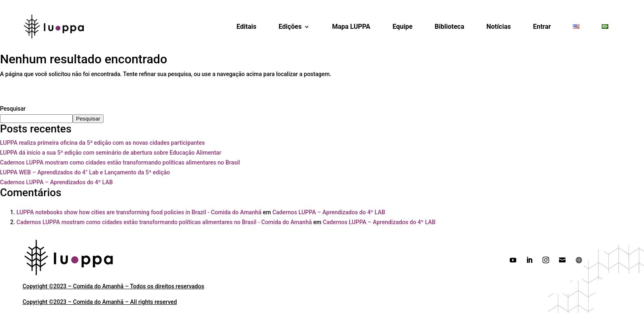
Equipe (403, 27)
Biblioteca (449, 27)
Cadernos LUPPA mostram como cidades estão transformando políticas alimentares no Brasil (120, 162)
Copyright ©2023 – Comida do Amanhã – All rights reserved (100, 302)
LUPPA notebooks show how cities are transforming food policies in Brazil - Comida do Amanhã (139, 212)
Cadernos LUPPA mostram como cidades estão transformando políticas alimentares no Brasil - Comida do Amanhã (164, 222)
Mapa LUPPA (351, 27)
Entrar (542, 27)
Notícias (498, 27)
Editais (247, 27)
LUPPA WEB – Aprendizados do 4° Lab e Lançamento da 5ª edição (85, 172)
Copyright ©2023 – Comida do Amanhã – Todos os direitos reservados (113, 286)
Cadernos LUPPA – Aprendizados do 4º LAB (56, 182)
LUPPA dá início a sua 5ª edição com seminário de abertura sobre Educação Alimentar (111, 153)
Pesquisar (13, 109)
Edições (290, 27)
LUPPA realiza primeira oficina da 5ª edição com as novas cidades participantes (102, 143)
